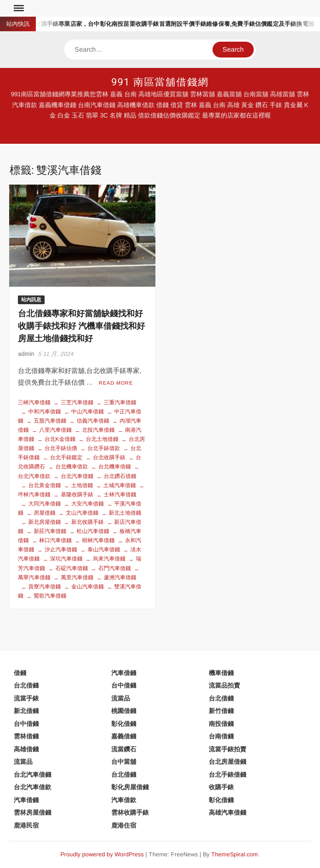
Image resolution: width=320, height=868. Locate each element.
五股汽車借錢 (50, 421)
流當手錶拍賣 (227, 749)
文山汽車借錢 (82, 513)
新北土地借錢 (125, 513)
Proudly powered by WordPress (102, 854)
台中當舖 (124, 762)
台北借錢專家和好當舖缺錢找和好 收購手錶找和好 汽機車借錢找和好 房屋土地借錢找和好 (81, 326)
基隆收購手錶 (77, 494)
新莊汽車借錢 (50, 531)
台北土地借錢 (102, 439)
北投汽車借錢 (98, 430)
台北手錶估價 (61, 448)
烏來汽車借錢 (109, 559)
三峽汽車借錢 (34, 402)
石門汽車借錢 (115, 568)
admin (26, 354)
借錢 (20, 673)
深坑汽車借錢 (66, 559)
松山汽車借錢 (93, 531)
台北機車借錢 (115, 467)
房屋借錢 (45, 513)
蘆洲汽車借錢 (120, 577)
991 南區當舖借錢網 (160, 82)
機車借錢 (221, 673)
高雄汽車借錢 (227, 812)
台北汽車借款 (32, 787)
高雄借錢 (26, 749)
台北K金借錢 (60, 439)
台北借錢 (26, 685)
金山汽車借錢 (87, 587)
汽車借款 (124, 800)
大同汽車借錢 (45, 504)
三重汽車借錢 (120, 402)
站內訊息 (31, 300)
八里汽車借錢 (55, 430)
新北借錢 (26, 711)
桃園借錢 (124, 711)
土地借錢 (82, 485)
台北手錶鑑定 (66, 457)
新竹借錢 (221, 711)
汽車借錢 (124, 673)
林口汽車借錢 (55, 540)
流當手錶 (26, 698)
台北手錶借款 (104, 448)
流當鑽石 (124, 749)
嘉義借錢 (124, 736)
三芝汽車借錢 (77, 402)
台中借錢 (124, 685)
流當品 (121, 698)
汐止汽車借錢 (61, 549)
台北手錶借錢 (227, 774)
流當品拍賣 (224, 685)
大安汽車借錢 (87, 504)
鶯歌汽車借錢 (50, 596)
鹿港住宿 (124, 825)
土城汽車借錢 (120, 485)
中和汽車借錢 (45, 411)
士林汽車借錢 (120, 494)
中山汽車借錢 (87, 411)
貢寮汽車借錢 (45, 587)
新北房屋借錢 (45, 522)
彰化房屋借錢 (130, 787)
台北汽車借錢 (77, 476)
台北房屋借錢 (227, 762)
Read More (116, 383)
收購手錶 (221, 787)
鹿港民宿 (26, 825)
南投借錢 (221, 724)
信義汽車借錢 (93, 421)
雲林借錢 (26, 736)
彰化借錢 (124, 724)
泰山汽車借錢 (104, 549)
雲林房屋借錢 (32, 812)
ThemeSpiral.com (235, 854)
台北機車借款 (72, 467)
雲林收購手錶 (130, 812)
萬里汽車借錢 (77, 577)
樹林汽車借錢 (98, 540)
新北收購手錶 (87, 522)
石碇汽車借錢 (72, 568)
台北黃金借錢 (45, 485)
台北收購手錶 (109, 457)
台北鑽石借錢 (120, 476)
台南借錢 (221, 736)
